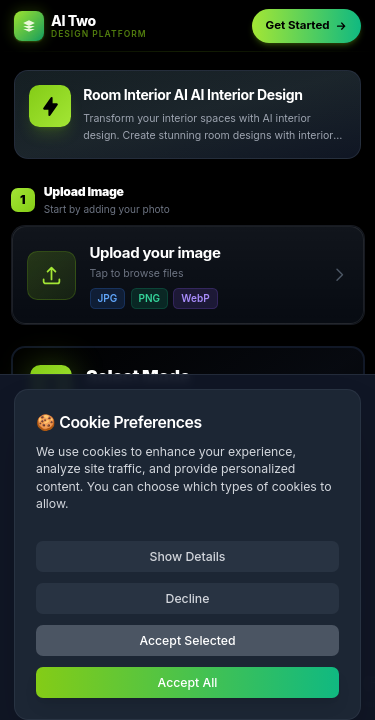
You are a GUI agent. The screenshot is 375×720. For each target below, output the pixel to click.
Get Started (307, 25)
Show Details (188, 556)
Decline (188, 598)
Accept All (188, 682)
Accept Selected (187, 640)
